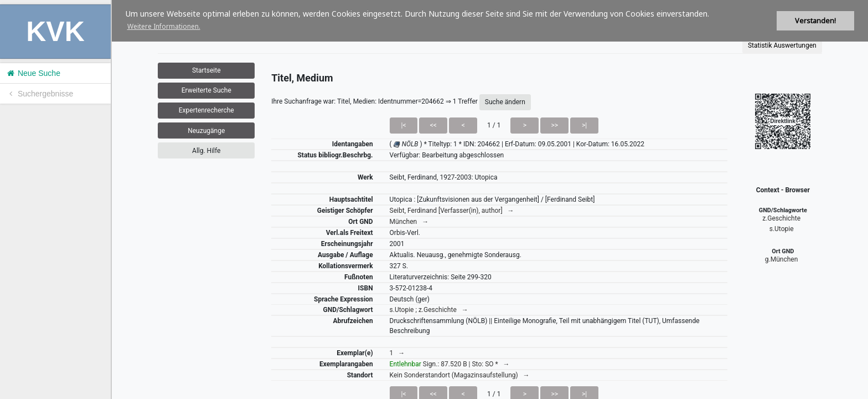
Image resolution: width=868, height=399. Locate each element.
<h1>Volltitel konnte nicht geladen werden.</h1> (490, 199)
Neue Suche (33, 73)
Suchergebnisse (39, 94)
